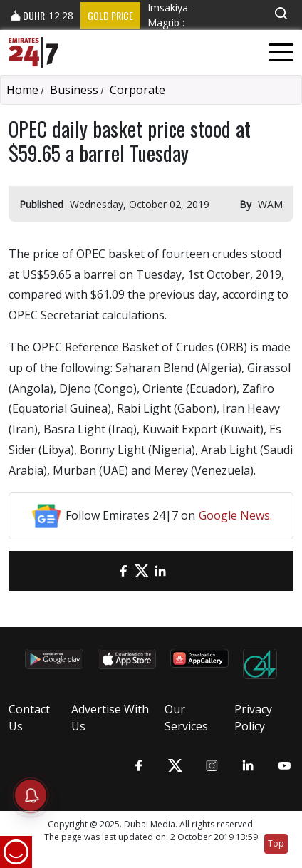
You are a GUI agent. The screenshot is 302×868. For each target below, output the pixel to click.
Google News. (235, 515)
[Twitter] (142, 571)
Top (276, 843)
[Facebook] (123, 571)
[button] (281, 13)
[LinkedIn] (160, 571)
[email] (105, 571)
